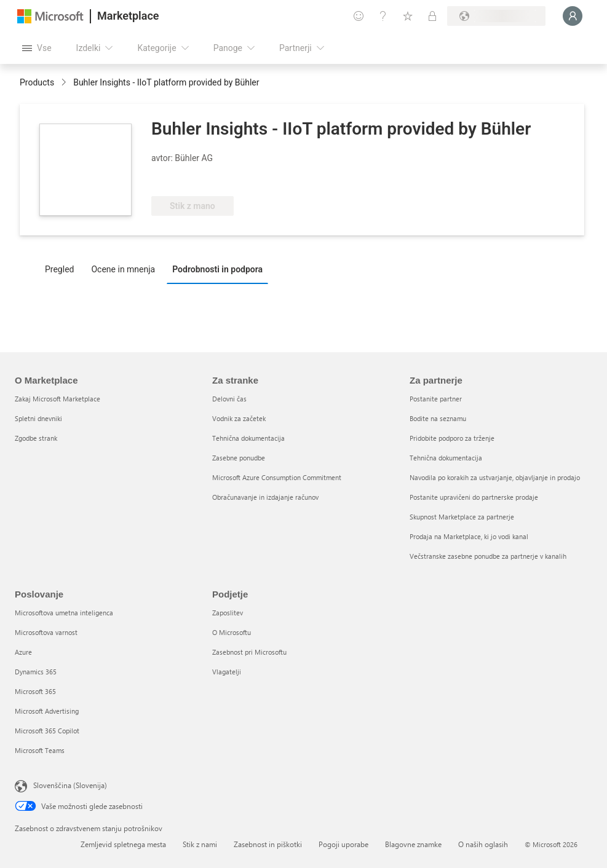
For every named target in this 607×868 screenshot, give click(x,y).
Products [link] (37, 82)
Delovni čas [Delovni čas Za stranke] (229, 399)
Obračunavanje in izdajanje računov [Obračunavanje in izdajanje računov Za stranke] (265, 497)
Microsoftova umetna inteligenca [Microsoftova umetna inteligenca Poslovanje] (64, 613)
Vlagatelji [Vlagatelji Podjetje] (227, 672)
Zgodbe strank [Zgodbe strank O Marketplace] (36, 438)
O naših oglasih (483, 844)
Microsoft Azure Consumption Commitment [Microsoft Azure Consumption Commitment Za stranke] (277, 477)
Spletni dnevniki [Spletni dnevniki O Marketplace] (38, 418)
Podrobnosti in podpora (217, 269)
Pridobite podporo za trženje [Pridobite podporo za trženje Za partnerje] (452, 438)
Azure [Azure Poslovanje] (23, 652)
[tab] (62, 269)
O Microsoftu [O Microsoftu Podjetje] (232, 632)
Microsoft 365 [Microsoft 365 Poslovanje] (35, 691)
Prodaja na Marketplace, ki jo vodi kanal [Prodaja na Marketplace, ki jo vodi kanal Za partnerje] (469, 536)
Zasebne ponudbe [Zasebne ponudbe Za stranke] (239, 458)
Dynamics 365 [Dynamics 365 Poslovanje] (36, 672)
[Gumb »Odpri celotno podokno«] (37, 48)
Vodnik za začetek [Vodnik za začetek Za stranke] (239, 418)
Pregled (59, 269)
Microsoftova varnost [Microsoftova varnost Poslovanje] (46, 632)
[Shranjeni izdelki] (408, 16)
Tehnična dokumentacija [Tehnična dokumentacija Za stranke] (248, 438)
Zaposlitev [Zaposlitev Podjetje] (228, 613)
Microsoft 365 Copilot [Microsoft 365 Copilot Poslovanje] (47, 731)
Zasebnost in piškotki (268, 844)
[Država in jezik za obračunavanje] (496, 16)
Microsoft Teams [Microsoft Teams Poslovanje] (40, 750)
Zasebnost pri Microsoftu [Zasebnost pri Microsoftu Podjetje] (249, 652)
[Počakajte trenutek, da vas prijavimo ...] (573, 16)
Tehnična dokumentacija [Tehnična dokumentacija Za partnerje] (446, 458)
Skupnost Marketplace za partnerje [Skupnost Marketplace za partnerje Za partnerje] (462, 517)
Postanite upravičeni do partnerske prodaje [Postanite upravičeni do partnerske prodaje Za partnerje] (474, 497)
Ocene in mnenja (123, 269)
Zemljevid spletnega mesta (123, 844)
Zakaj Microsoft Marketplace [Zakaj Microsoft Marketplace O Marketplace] (58, 399)
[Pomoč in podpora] (383, 16)
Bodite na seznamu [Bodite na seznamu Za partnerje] (438, 418)
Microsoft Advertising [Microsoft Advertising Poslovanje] (47, 711)
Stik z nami (200, 844)
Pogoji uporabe (343, 844)
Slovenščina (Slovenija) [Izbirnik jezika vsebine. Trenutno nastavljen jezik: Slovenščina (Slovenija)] (70, 785)
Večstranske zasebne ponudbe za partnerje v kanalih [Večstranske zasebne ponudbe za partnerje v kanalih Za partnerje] (488, 556)
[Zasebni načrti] (432, 16)
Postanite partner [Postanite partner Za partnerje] (436, 399)
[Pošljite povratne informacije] (359, 16)
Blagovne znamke (413, 844)
